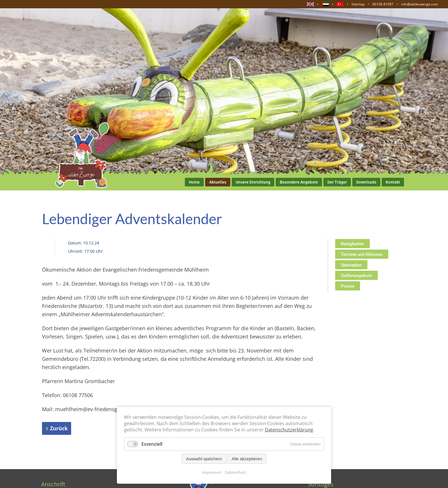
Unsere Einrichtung (253, 182)
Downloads (366, 182)
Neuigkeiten (352, 244)
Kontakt (393, 182)
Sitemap (358, 4)
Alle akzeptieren (247, 459)
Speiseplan (351, 265)
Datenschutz (236, 472)
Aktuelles (218, 182)
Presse (348, 286)
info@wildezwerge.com (420, 4)
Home (194, 182)
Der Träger (337, 182)
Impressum (212, 472)
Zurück (59, 428)
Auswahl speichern (204, 459)
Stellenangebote (356, 276)
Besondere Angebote (299, 182)
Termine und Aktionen (362, 254)
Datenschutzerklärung (289, 430)
